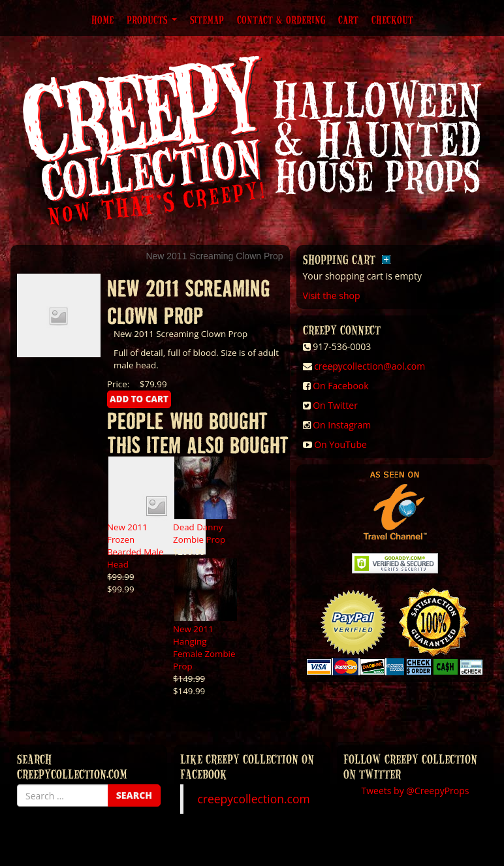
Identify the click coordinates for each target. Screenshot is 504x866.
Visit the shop (332, 296)
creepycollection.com (253, 799)
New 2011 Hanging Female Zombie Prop (204, 648)
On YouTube (340, 444)
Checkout (392, 20)
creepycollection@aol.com (370, 366)
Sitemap (207, 20)
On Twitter (335, 405)
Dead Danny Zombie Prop (199, 533)
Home (102, 20)
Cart (348, 20)
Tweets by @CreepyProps (416, 791)
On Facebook (340, 386)
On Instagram (342, 425)
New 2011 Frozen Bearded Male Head (135, 546)
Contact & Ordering (281, 20)
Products (152, 20)
